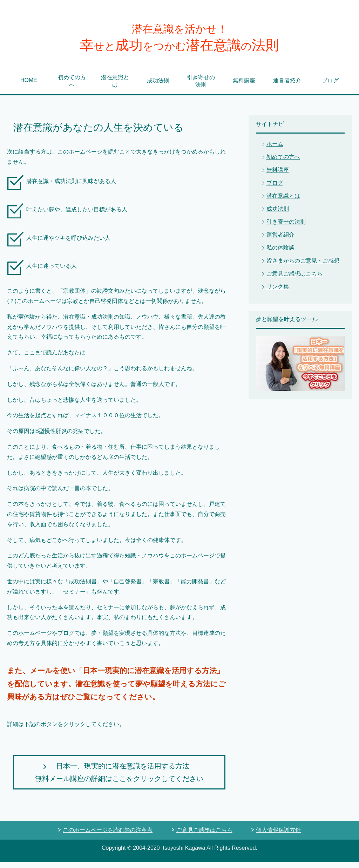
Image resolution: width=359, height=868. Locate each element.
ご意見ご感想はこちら (294, 280)
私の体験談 (280, 254)
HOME (29, 86)
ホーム (275, 150)
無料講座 (244, 86)
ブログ (330, 86)
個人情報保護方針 (278, 836)
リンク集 (278, 293)
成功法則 (158, 86)
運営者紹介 (287, 86)
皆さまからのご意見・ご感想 (303, 267)
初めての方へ (72, 87)
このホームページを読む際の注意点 (108, 836)
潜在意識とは (115, 87)
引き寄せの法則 (201, 87)
